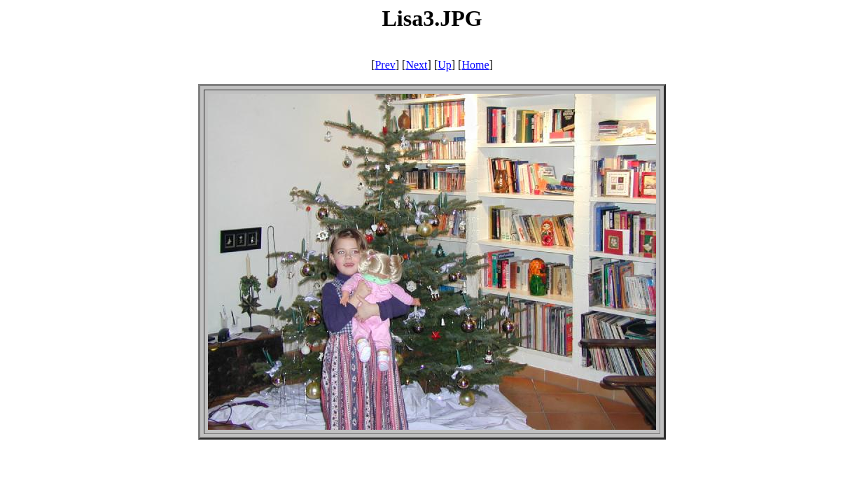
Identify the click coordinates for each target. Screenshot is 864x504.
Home (475, 65)
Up (445, 65)
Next (416, 65)
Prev (385, 65)
